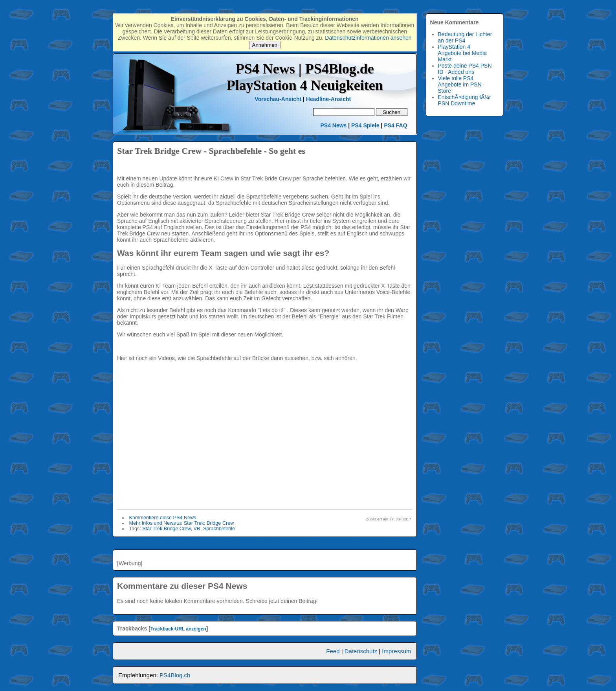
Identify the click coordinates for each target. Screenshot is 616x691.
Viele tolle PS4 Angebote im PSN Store (460, 85)
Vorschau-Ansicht (278, 99)
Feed (333, 651)
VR (197, 529)
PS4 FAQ (395, 125)
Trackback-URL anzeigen (178, 629)
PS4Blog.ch (175, 675)
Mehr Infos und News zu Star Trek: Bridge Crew (182, 523)
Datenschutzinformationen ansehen (368, 38)
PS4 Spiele (365, 125)
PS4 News (334, 125)
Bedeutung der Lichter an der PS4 (465, 37)
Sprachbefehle (219, 529)
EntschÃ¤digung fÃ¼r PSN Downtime (465, 100)
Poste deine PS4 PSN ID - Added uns (465, 69)
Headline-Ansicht (328, 99)
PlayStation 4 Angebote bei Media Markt (463, 53)
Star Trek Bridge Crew (166, 529)
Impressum (396, 651)
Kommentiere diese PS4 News (163, 518)
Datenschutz (361, 651)
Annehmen (265, 45)
